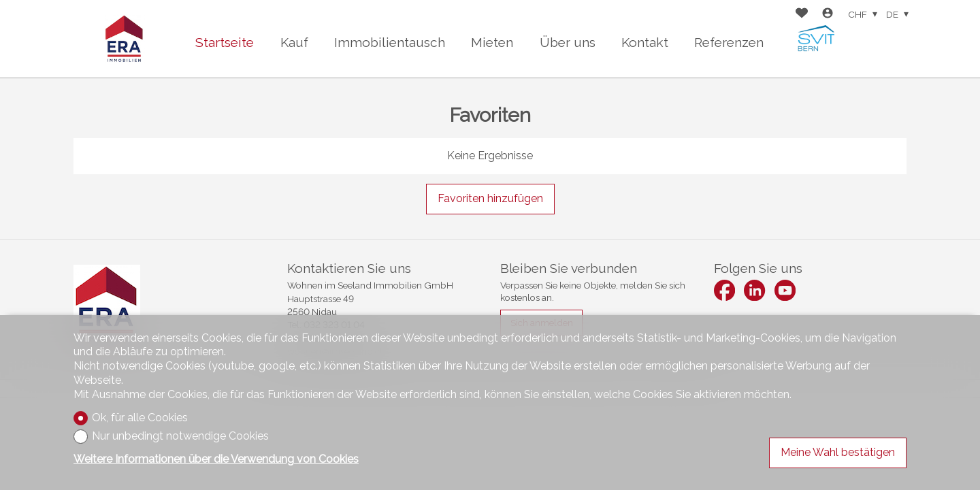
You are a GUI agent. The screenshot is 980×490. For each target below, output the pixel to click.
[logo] (125, 39)
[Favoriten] (802, 15)
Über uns (568, 42)
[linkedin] (754, 290)
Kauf (294, 42)
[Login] (828, 15)
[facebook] (724, 290)
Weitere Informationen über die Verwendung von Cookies (216, 459)
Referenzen (729, 42)
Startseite (225, 42)
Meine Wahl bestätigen (838, 452)
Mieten (492, 42)
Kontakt (645, 42)
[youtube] (785, 290)
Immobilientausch (390, 42)
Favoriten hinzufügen (490, 198)
